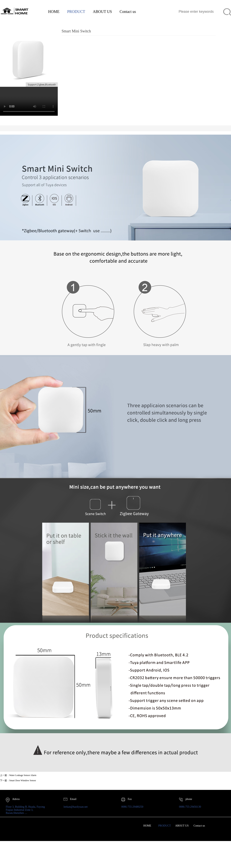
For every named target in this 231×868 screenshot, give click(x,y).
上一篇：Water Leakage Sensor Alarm (18, 775)
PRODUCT (76, 12)
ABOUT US (102, 12)
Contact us (128, 12)
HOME (54, 12)
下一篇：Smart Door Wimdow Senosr (18, 780)
